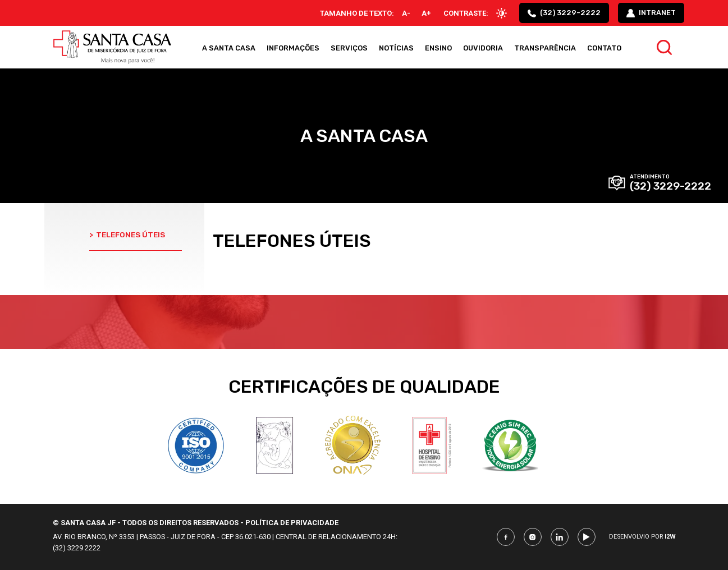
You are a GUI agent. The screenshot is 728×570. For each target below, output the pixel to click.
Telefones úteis (127, 235)
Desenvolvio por (642, 537)
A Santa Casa (229, 48)
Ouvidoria (483, 48)
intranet (651, 13)
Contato (604, 48)
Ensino (438, 48)
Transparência (545, 48)
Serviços (349, 48)
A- (406, 13)
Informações (293, 48)
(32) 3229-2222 (564, 13)
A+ (426, 13)
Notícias (396, 48)
